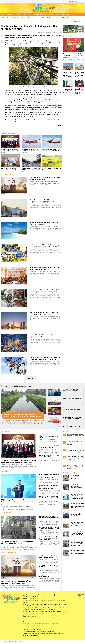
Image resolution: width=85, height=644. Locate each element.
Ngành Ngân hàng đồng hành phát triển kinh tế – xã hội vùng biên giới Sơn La (46, 268)
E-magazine (15, 386)
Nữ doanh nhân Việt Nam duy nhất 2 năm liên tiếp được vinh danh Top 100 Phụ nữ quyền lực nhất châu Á (49, 538)
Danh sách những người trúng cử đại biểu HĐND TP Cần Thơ (73, 55)
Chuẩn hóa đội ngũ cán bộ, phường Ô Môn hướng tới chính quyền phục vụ (79, 74)
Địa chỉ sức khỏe (71, 472)
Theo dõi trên (46, 32)
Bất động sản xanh (9, 552)
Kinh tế (16, 32)
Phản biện (63, 14)
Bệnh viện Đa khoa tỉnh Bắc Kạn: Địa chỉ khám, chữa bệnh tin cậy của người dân (77, 552)
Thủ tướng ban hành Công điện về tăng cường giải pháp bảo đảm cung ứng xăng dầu (44, 201)
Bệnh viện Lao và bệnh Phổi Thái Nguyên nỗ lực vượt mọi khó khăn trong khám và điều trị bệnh (77, 506)
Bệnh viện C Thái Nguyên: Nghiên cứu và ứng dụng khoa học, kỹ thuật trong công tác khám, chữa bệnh (77, 496)
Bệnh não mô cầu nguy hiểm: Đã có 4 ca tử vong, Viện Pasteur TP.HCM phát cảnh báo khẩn (76, 467)
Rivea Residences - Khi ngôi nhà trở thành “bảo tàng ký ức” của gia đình (45, 178)
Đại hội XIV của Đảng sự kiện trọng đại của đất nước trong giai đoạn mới (72, 418)
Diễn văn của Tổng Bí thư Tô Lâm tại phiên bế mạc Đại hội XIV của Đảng (71, 409)
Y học (24, 14)
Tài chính (5, 471)
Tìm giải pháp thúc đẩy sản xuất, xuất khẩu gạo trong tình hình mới (52, 169)
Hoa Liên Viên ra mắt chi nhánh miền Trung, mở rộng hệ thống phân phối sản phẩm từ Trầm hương (48, 518)
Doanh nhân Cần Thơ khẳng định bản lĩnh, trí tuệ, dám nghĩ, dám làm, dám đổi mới (49, 528)
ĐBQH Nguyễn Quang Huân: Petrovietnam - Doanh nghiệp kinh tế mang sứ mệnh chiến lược (18, 502)
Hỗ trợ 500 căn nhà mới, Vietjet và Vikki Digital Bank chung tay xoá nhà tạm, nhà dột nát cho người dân (49, 498)
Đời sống (29, 14)
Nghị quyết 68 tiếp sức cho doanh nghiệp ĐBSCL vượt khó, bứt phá (17, 543)
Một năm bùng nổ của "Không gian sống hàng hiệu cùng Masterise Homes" (44, 313)
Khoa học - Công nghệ (42, 14)
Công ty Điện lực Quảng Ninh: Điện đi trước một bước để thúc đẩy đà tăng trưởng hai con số (45, 358)
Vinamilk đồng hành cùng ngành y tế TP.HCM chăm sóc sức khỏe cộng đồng (31, 170)
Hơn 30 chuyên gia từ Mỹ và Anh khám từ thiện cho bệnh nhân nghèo (77, 477)
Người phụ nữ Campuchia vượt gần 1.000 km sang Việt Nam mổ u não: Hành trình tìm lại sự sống (76, 450)
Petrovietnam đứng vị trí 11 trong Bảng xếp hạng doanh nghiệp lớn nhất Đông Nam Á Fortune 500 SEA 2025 (48, 487)
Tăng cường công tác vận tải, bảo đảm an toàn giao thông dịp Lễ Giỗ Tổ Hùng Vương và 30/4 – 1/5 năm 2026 (76, 459)
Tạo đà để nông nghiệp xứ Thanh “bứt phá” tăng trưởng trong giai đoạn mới (75, 443)
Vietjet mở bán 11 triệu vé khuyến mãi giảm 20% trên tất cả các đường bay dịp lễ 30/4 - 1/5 (31, 151)
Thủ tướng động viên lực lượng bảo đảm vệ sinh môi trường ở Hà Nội (72, 390)
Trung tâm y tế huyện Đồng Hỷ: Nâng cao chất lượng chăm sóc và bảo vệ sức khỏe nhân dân (77, 534)
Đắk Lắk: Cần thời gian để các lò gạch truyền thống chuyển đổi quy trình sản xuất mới (68, 74)
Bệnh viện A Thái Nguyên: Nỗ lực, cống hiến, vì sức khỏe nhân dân (77, 524)
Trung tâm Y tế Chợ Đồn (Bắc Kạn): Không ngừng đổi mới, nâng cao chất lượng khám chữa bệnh (77, 543)
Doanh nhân (6, 513)
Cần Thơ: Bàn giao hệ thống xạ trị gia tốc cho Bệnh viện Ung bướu (68, 90)
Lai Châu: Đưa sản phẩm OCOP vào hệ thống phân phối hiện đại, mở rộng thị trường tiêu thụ (46, 246)
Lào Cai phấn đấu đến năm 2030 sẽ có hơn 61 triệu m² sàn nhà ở (49, 576)
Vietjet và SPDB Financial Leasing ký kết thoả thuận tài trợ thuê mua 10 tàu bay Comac (10, 151)
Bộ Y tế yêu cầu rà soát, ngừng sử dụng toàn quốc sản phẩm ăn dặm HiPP (41, 18)
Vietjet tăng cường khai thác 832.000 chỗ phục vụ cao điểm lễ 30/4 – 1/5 (51, 150)
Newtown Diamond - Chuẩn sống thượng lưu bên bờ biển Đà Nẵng (9, 169)
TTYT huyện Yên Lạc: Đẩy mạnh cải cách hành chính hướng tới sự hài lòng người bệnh (77, 487)
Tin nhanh (6, 432)
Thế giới (34, 14)
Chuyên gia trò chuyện (54, 14)
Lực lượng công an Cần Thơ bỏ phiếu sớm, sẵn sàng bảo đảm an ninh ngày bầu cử (79, 91)
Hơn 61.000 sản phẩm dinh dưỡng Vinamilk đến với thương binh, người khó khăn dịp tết (45, 291)
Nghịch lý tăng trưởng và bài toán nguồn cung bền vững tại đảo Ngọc (49, 557)
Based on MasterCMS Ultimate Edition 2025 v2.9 (12, 642)
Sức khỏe (13, 14)
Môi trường (19, 14)
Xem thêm (31, 378)
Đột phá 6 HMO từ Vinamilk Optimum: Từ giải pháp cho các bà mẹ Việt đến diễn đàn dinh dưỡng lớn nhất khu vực (49, 476)
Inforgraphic (23, 386)
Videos (67, 14)
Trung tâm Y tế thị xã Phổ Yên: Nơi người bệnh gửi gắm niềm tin (77, 514)
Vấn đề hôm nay (6, 14)
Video (30, 386)
